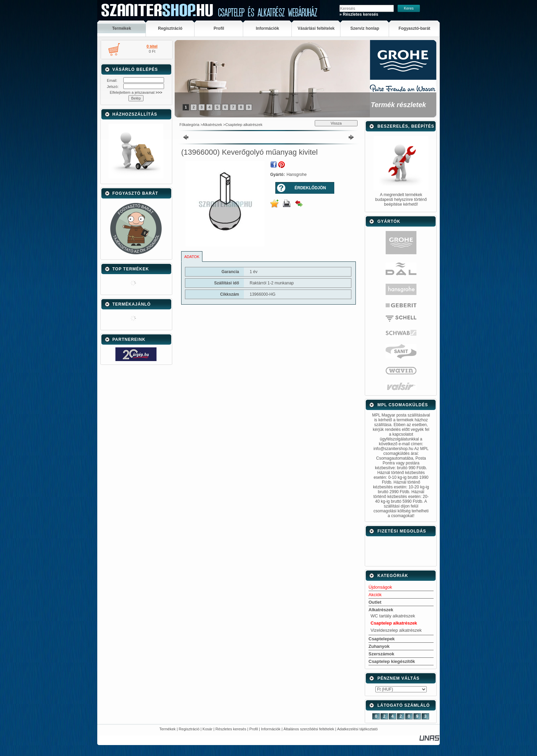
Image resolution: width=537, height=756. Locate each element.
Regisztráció (189, 729)
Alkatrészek (213, 125)
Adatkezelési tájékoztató (357, 729)
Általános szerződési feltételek (309, 729)
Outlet (375, 602)
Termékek (167, 729)
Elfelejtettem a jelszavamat (136, 92)
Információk (271, 729)
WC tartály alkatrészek (393, 616)
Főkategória (189, 125)
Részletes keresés (231, 729)
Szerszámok (381, 654)
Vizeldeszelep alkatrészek (396, 630)
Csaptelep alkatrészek (244, 125)
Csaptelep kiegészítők (392, 661)
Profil (254, 729)
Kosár (207, 729)
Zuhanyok (379, 646)
